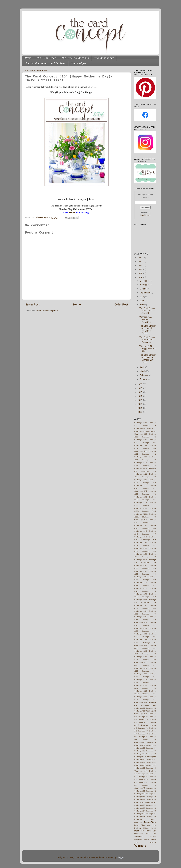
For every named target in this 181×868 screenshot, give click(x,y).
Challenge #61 (140, 431)
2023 (140, 269)
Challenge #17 (140, 428)
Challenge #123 (149, 477)
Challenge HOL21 (145, 819)
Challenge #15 (149, 540)
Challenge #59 (140, 757)
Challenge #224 (149, 694)
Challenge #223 (141, 691)
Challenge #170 (141, 582)
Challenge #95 (151, 811)
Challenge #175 (149, 591)
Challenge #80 (151, 788)
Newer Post (32, 304)
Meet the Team (142, 831)
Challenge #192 (141, 628)
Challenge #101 (149, 437)
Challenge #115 (149, 460)
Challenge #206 (141, 657)
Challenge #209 (149, 660)
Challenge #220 (141, 685)
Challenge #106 (141, 423)
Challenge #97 (151, 814)
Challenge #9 (151, 802)
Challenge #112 (149, 454)
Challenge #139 (149, 517)
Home (28, 58)
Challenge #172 (149, 585)
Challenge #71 (143, 774)
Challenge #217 (149, 677)
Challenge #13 (141, 491)
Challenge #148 (141, 537)
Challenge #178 (149, 597)
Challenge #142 (141, 525)
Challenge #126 (149, 483)
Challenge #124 (141, 480)
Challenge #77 (143, 782)
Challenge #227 (149, 700)
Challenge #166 (149, 574)
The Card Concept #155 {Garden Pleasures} (148, 340)
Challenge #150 (141, 543)
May (142, 305)
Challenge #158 (149, 557)
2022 (140, 273)
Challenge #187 (141, 617)
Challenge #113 (141, 457)
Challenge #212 (141, 668)
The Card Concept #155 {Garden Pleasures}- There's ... (148, 330)
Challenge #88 (151, 799)
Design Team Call (142, 825)
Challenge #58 (151, 754)
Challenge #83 (140, 794)
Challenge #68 (140, 768)
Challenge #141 (149, 523)
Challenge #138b (149, 511)
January (144, 379)
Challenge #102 (141, 440)
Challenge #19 (141, 622)
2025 (140, 261)
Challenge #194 (149, 631)
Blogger (120, 857)
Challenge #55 (140, 751)
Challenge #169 (149, 580)
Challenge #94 (140, 811)
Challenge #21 (141, 662)
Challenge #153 (141, 548)
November (145, 285)
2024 (140, 265)
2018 (140, 392)
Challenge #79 (149, 785)
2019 (140, 388)
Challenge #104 (149, 443)
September (145, 293)
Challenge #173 (141, 588)
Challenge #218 (141, 680)
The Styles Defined (75, 58)
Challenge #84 (151, 794)
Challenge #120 (149, 471)
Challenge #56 (151, 751)
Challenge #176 (141, 594)
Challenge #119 (140, 468)
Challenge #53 (140, 748)
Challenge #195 (141, 634)
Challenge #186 (149, 614)
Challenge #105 (141, 446)
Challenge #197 (149, 637)
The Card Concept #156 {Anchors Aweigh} (148, 311)
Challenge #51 (140, 745)
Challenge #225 (141, 697)
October (144, 289)
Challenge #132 (141, 497)
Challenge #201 (149, 648)
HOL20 (154, 828)
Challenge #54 (151, 748)
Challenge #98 (140, 817)
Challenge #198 (141, 640)
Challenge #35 (143, 720)
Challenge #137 (149, 505)
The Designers (104, 58)
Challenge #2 (149, 642)
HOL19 (146, 828)
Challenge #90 (140, 805)
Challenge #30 (141, 714)
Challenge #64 (140, 762)
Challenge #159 (140, 560)
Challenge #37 (143, 722)
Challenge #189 (149, 620)
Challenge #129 (149, 488)
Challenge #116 (141, 463)
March (143, 371)
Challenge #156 (141, 554)
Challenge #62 (151, 760)
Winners (140, 845)
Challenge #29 (140, 711)
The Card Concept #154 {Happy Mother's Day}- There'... (148, 359)
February (144, 375)
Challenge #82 (151, 791)
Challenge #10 (141, 434)
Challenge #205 (149, 654)
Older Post (121, 304)
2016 (140, 400)
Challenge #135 (141, 503)
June (142, 301)
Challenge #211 (149, 665)
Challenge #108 (149, 448)
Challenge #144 (149, 528)
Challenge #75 (143, 779)
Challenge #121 (141, 474)
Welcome (153, 842)
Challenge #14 (141, 520)
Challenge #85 (140, 797)
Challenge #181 (141, 605)
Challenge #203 (141, 651)
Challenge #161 (141, 565)
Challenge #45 (143, 734)
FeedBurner (145, 215)
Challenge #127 (141, 485)
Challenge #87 (140, 799)
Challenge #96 (140, 814)
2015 (140, 404)
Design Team (150, 822)
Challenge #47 (143, 737)
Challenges (139, 822)
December (145, 281)
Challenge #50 (151, 742)
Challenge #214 (149, 671)
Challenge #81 (140, 791)
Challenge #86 (151, 797)
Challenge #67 (151, 765)
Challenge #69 (151, 768)
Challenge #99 (151, 817)
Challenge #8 (140, 788)
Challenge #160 (149, 563)
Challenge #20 (141, 645)
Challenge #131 (149, 494)
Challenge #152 (149, 545)
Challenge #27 (140, 708)
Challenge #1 (151, 431)
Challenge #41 (143, 728)
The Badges (79, 64)
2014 (140, 408)
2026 (140, 257)
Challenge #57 (140, 754)
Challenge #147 (149, 534)
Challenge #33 (143, 717)
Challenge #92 (140, 808)
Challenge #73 (143, 777)
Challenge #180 (149, 602)
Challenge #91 (151, 805)
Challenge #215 (141, 674)
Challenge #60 (140, 760)
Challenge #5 (140, 742)
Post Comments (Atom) (48, 311)
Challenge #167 (141, 577)
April (142, 367)
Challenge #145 (141, 531)
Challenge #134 (149, 500)
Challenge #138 (141, 508)
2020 (140, 384)
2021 (140, 277)
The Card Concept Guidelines (45, 64)
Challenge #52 (151, 745)
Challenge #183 (149, 608)
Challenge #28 (151, 708)
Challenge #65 (151, 762)
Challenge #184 (141, 611)
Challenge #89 (140, 802)
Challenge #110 (149, 426)
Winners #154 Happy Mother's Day (148, 349)
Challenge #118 (149, 466)
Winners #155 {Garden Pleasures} (146, 319)
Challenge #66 (140, 765)
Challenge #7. (141, 771)
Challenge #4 (143, 725)
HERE (72, 213)
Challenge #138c (141, 514)
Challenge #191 (149, 625)
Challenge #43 (143, 731)
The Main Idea (46, 58)
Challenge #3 (151, 711)
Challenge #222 (149, 688)
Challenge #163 (149, 568)
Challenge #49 (149, 740)
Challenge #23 (141, 702)
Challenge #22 (149, 682)
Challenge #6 (151, 757)
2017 (140, 396)
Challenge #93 (151, 808)
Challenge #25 (149, 705)
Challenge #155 (149, 551)
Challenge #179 (140, 600)
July (142, 297)
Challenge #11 (141, 451)
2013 (140, 412)
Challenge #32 (151, 428)
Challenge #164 (141, 571)
